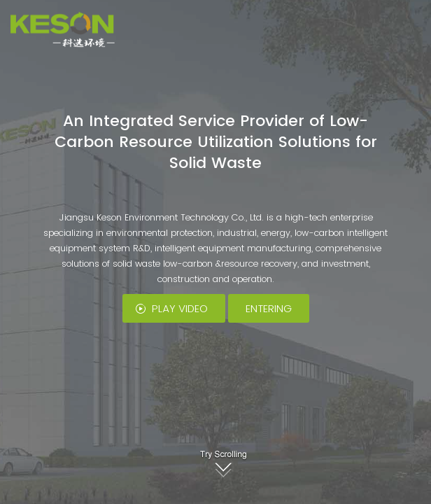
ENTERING (269, 308)
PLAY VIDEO (180, 308)
